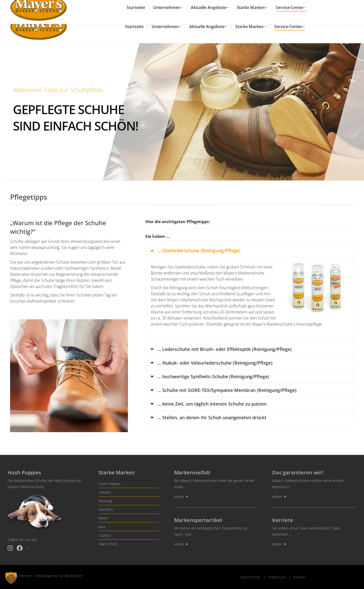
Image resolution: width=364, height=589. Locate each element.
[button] (11, 578)
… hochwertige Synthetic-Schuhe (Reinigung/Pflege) (213, 376)
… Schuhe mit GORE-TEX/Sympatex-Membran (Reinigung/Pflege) (227, 390)
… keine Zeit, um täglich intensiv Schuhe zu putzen (212, 404)
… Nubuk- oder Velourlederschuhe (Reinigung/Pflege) (215, 363)
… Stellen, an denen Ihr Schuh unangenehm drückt (212, 417)
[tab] (250, 250)
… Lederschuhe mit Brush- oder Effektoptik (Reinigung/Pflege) (224, 349)
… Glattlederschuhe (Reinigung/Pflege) (199, 250)
